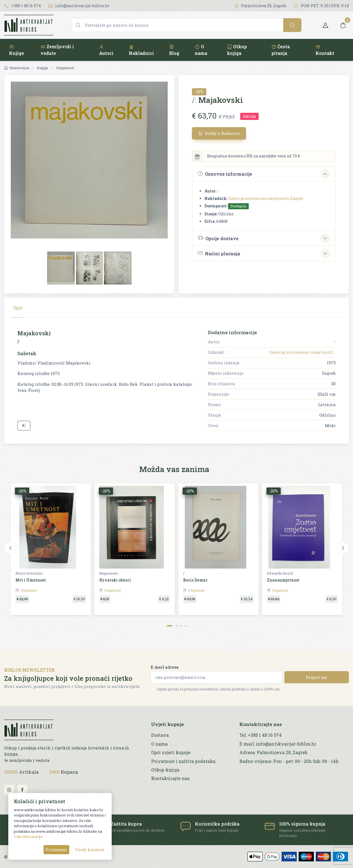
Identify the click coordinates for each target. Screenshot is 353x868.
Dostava (160, 735)
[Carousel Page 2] (176, 626)
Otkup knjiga (237, 50)
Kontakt (325, 50)
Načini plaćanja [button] (219, 253)
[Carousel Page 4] (186, 626)
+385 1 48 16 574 (22, 6)
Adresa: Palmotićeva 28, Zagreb (273, 752)
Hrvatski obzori (115, 580)
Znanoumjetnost (283, 580)
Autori (106, 50)
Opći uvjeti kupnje (171, 752)
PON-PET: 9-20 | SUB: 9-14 (321, 6)
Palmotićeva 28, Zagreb (260, 6)
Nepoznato (109, 573)
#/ (24, 425)
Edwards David (280, 573)
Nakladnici (141, 50)
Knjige (17, 50)
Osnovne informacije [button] (225, 174)
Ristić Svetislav (29, 573)
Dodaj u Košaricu (219, 133)
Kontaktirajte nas (170, 778)
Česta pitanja (280, 50)
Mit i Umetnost (31, 580)
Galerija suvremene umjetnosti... (302, 352)
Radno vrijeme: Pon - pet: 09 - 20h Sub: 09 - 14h (289, 761)
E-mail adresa (165, 667)
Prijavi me (316, 677)
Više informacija (28, 837)
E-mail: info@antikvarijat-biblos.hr (278, 744)
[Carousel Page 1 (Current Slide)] (170, 626)
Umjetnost (65, 68)
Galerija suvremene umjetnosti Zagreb (266, 198)
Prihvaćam (56, 850)
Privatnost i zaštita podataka (183, 761)
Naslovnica (17, 68)
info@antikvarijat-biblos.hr (79, 6)
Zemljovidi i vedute (57, 50)
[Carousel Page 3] (181, 626)
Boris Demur (195, 580)
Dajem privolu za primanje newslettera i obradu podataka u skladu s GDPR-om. (219, 689)
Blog (174, 50)
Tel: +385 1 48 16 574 (260, 735)
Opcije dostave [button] (218, 238)
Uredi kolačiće (90, 850)
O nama (201, 50)
